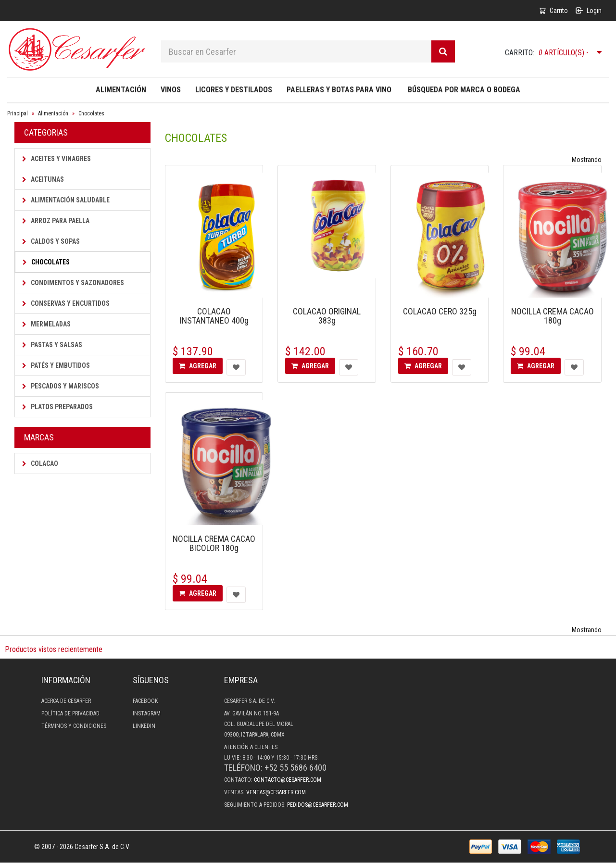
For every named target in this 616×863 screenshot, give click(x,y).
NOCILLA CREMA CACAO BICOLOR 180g (214, 544)
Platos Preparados (57, 407)
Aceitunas (43, 179)
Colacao (40, 463)
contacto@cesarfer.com (288, 780)
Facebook (145, 701)
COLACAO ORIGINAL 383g (327, 316)
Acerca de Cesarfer (66, 701)
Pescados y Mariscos (61, 386)
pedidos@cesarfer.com (318, 805)
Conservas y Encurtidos (66, 303)
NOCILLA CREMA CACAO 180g (553, 316)
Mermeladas (46, 324)
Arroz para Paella (56, 221)
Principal (18, 113)
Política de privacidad (70, 713)
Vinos (171, 90)
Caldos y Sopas (51, 241)
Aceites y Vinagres (57, 159)
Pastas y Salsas (52, 345)
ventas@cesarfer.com (276, 792)
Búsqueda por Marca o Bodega (464, 90)
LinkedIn (144, 726)
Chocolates (91, 113)
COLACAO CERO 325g (440, 311)
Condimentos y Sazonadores (73, 283)
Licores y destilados (234, 90)
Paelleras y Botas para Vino (339, 90)
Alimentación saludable (66, 200)
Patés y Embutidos (56, 365)
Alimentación (121, 90)
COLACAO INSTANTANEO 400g (214, 316)
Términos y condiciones (74, 726)
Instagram (147, 713)
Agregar (198, 366)
